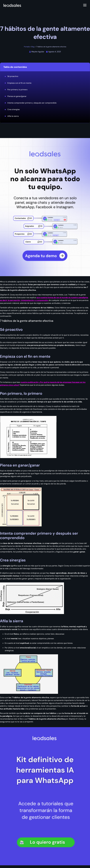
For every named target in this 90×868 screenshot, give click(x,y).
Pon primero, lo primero (17, 90)
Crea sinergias (14, 109)
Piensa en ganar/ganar (17, 96)
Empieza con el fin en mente (19, 83)
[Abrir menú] (85, 5)
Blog (33, 47)
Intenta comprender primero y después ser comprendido (32, 103)
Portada (27, 47)
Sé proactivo (13, 76)
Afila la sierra (13, 116)
